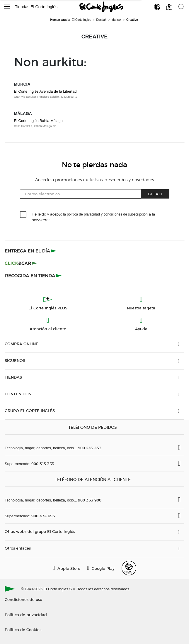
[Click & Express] (31, 251)
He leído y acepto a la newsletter (93, 217)
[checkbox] (23, 215)
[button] (7, 7)
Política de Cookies (23, 629)
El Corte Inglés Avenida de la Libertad (45, 91)
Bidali (155, 194)
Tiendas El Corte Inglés (36, 7)
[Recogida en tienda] (33, 275)
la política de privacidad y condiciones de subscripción (105, 214)
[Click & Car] (21, 263)
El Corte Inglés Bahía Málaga (38, 121)
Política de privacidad (26, 615)
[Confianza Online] (129, 568)
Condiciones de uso (23, 599)
